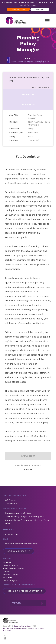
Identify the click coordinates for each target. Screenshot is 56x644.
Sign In (28, 470)
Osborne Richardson (22, 626)
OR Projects (11, 500)
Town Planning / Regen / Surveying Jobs (24, 517)
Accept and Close (18, 9)
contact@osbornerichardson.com (21, 544)
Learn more (40, 9)
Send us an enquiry (19, 551)
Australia (25, 591)
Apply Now (28, 105)
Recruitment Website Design (15, 628)
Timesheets (11, 504)
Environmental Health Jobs (18, 513)
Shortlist (28, 94)
